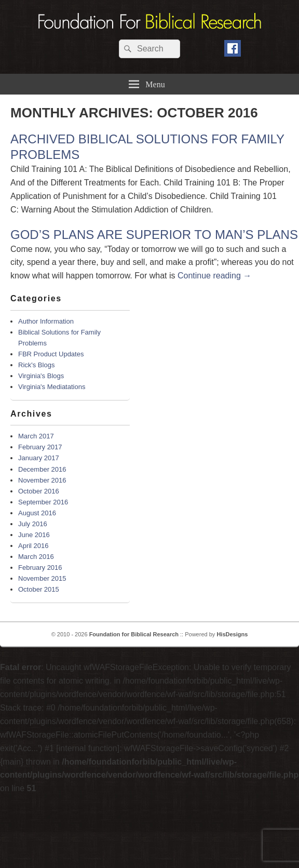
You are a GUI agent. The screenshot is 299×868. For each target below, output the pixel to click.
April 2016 (33, 546)
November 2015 (42, 578)
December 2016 (42, 469)
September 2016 (43, 502)
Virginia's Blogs (41, 376)
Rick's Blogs (36, 365)
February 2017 (40, 447)
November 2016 (42, 480)
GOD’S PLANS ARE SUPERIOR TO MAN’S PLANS (154, 235)
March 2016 (36, 557)
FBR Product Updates (51, 354)
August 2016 (37, 513)
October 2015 (39, 589)
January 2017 (39, 458)
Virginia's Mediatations (52, 387)
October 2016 (39, 491)
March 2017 (36, 436)
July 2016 (33, 524)
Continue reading (214, 276)
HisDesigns (232, 634)
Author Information (46, 321)
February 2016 (40, 567)
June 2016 (34, 535)
